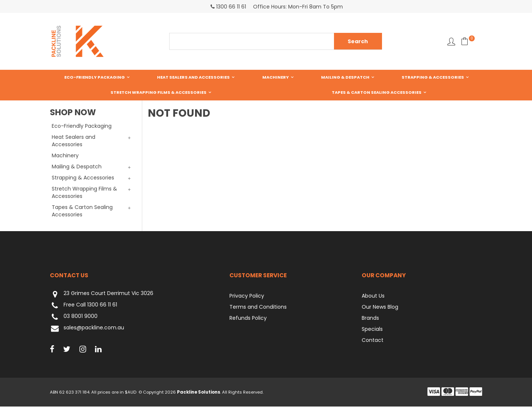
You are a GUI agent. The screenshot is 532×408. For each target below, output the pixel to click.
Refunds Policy (248, 319)
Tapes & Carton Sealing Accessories (266, 93)
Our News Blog (380, 308)
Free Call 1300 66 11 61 (83, 307)
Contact (373, 342)
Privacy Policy (247, 297)
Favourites (451, 42)
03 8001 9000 (74, 318)
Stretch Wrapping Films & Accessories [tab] (84, 194)
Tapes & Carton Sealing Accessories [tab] (82, 212)
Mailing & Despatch (270, 78)
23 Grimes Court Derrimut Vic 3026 (102, 296)
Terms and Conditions (258, 308)
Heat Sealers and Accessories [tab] (74, 142)
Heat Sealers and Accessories (161, 78)
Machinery (222, 78)
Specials (372, 330)
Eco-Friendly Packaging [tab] (82, 127)
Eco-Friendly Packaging (84, 78)
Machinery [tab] (65, 157)
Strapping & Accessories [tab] (83, 179)
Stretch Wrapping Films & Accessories (427, 78)
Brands (370, 319)
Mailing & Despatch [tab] (77, 168)
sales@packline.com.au (87, 330)
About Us (373, 297)
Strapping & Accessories (337, 78)
